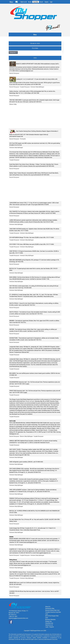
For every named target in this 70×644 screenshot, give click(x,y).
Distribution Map (50, 608)
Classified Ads (49, 623)
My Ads (30, 2)
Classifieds (36, 2)
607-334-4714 (12, 615)
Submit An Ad (49, 625)
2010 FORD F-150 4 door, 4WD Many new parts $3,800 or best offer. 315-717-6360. (32, 244)
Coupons (46, 2)
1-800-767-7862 (13, 616)
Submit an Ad (24, 2)
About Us (48, 607)
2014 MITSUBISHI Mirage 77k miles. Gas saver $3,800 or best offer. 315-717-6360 (32, 237)
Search (41, 2)
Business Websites (50, 620)
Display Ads (49, 621)
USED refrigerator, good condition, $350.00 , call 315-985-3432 (26, 462)
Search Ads (35, 43)
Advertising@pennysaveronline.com (18, 618)
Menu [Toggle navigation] (11, 2)
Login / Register (50, 627)
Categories (13, 52)
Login (51, 2)
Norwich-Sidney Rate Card (52, 610)
